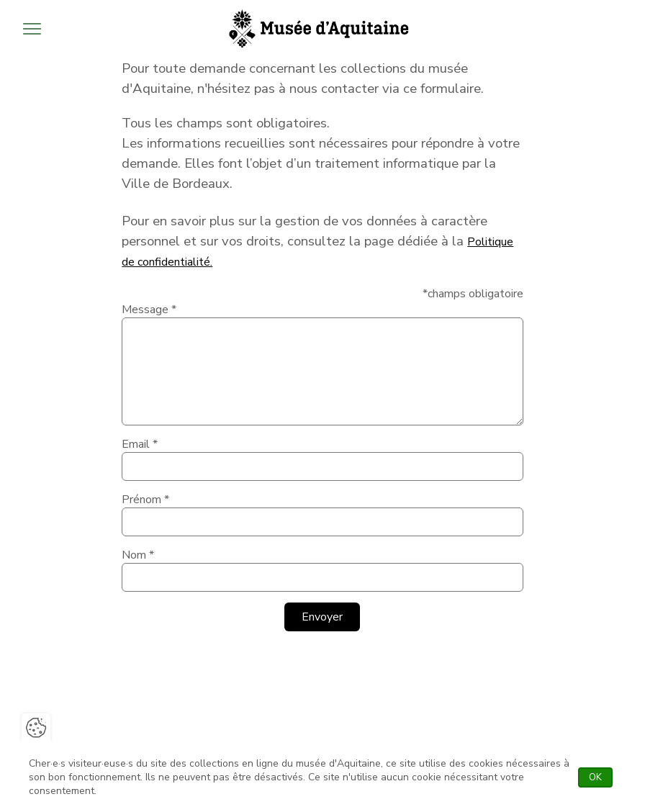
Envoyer (322, 617)
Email (140, 444)
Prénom (145, 500)
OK (601, 777)
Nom (138, 555)
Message (149, 310)
